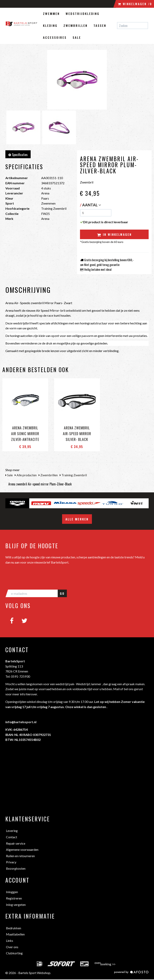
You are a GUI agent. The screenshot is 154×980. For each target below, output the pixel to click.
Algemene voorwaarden (22, 849)
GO (62, 593)
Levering (12, 831)
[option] (17, 503)
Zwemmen (51, 14)
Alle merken (77, 519)
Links (10, 941)
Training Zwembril (73, 475)
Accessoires (55, 37)
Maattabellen (15, 934)
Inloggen (12, 892)
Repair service (16, 843)
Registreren (14, 898)
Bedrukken (14, 928)
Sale (77, 37)
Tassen (100, 25)
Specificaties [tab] (18, 155)
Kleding (50, 25)
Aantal (92, 205)
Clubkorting (14, 953)
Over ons (12, 947)
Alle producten (26, 475)
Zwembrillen (76, 25)
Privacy (11, 862)
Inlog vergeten (16, 905)
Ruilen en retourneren (20, 856)
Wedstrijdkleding (83, 14)
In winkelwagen (114, 234)
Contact (12, 837)
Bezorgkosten (16, 868)
